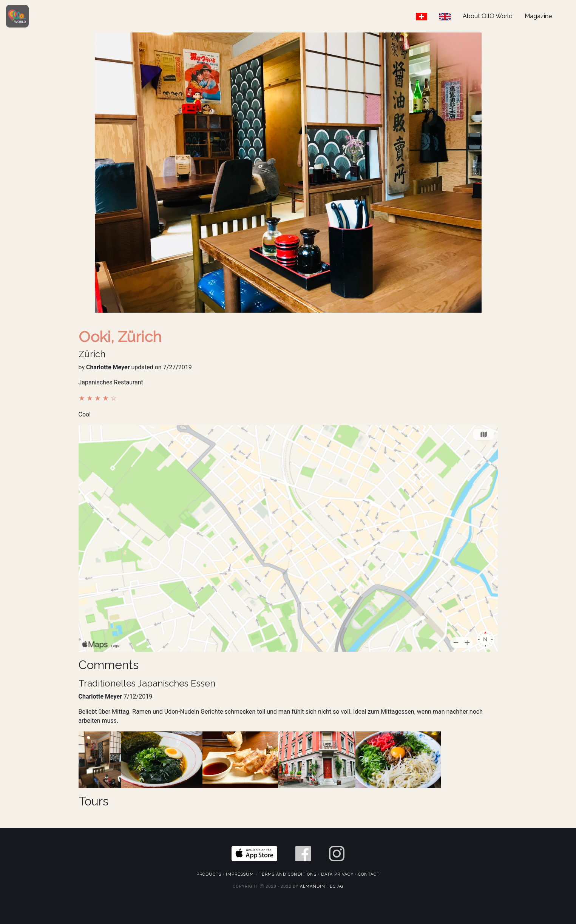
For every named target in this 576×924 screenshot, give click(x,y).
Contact (369, 874)
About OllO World (488, 16)
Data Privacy (337, 874)
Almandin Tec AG (322, 886)
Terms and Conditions (288, 874)
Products (209, 874)
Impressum (240, 874)
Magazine (538, 16)
